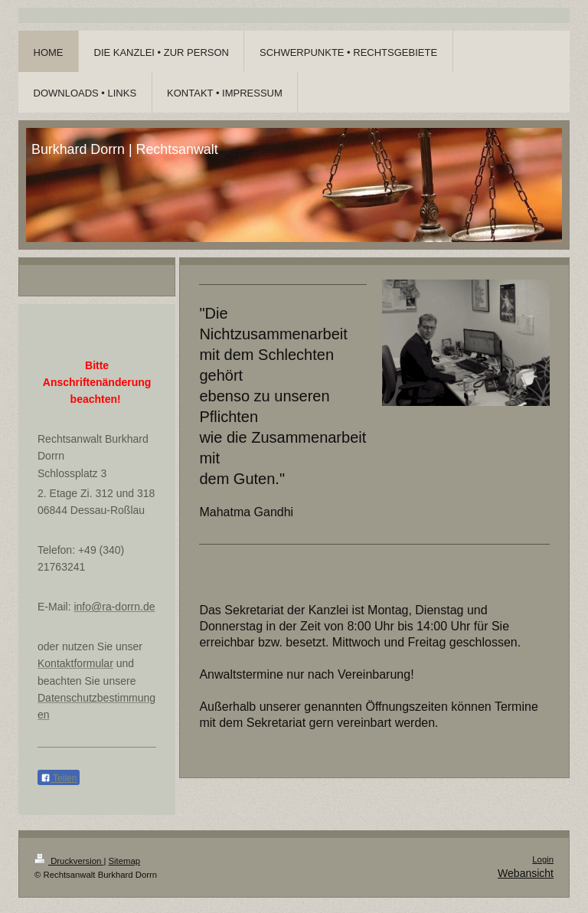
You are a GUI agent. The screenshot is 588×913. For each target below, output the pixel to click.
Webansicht (526, 873)
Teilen (59, 778)
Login (543, 859)
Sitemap (125, 861)
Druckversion (69, 861)
